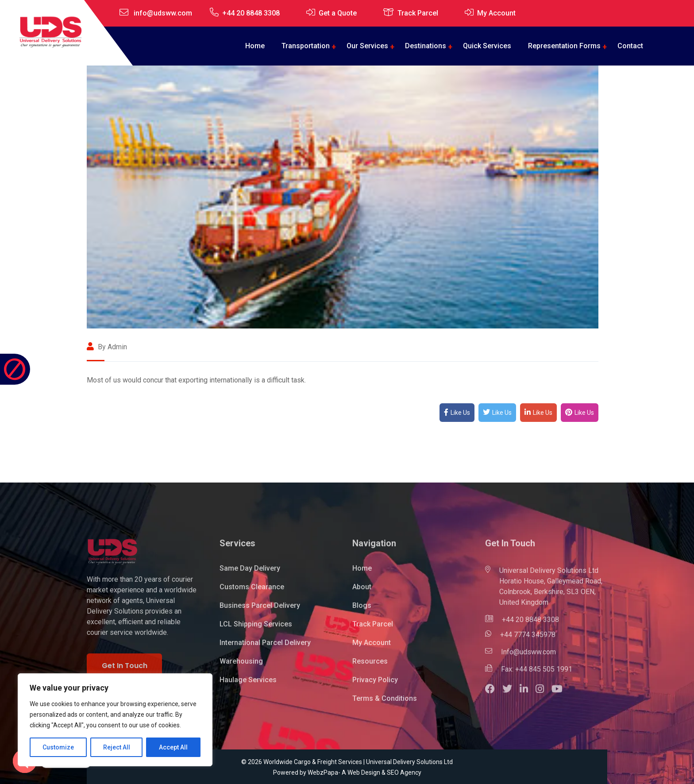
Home (255, 46)
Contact (630, 46)
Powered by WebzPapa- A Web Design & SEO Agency (347, 772)
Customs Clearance (252, 592)
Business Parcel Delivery (260, 611)
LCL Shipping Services (256, 629)
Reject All (117, 747)
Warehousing (241, 666)
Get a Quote (338, 13)
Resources (370, 666)
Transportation (306, 46)
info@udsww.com (163, 13)
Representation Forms (564, 46)
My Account (496, 13)
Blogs (362, 611)
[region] (115, 720)
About (362, 592)
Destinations (426, 46)
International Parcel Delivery (265, 648)
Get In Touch (125, 670)
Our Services (367, 46)
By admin (107, 347)
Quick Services (487, 46)
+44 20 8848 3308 (251, 13)
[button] (494, 695)
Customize (58, 747)
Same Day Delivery (250, 574)
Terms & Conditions (385, 704)
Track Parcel (418, 13)
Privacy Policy (375, 685)
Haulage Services (248, 685)
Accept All (173, 747)
